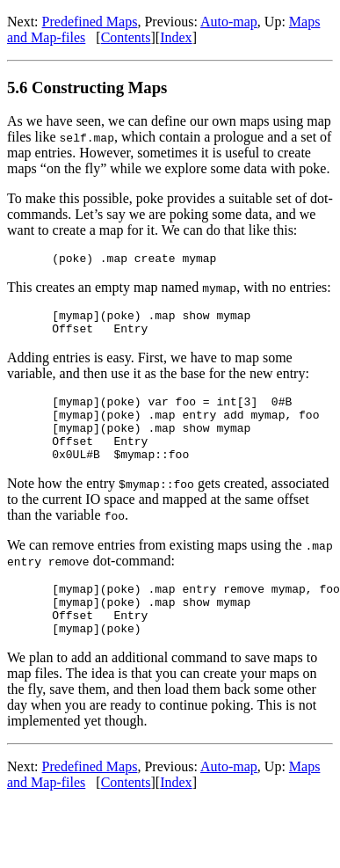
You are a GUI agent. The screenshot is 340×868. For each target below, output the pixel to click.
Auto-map (229, 22)
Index (176, 37)
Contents (126, 37)
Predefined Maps (90, 22)
